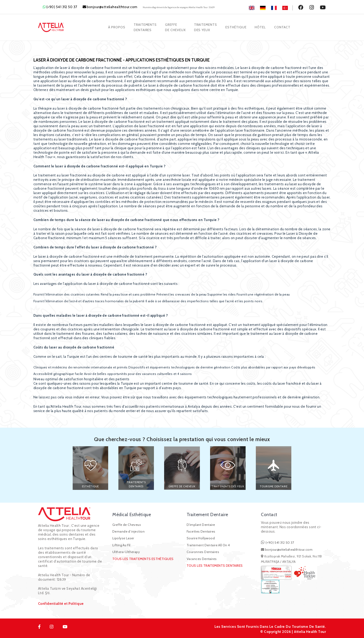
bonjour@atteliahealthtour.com (112, 7)
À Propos (116, 27)
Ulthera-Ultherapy (126, 551)
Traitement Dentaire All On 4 (208, 544)
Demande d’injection (128, 531)
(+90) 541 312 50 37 (62, 7)
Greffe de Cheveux (127, 524)
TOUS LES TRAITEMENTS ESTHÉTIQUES (143, 558)
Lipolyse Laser (123, 537)
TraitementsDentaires (145, 27)
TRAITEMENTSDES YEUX (206, 27)
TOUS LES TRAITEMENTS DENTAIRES (215, 565)
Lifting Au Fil (121, 544)
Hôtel (261, 27)
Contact (283, 27)
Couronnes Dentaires (203, 551)
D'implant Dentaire (201, 524)
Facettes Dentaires (201, 531)
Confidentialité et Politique (61, 603)
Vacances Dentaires (202, 558)
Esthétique (236, 27)
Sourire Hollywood (201, 537)
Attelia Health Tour (309, 631)
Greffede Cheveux (175, 27)
